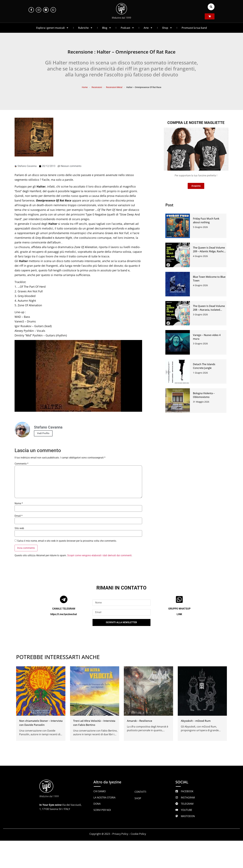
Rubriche (85, 28)
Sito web (19, 528)
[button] (211, 7)
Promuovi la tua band (194, 28)
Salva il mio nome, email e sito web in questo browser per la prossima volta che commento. (67, 541)
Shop (167, 28)
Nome (19, 503)
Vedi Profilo (43, 433)
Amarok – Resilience (140, 721)
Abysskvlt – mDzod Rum (196, 721)
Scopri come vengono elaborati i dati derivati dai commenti (99, 555)
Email (19, 516)
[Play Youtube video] (78, 376)
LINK (179, 614)
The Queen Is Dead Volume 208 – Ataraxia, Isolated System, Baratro (209, 310)
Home (85, 87)
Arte (148, 28)
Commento (21, 464)
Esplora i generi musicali (52, 28)
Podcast (127, 28)
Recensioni (97, 87)
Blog (107, 28)
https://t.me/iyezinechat (64, 614)
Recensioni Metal (114, 87)
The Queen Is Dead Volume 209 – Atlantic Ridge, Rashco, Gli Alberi (209, 251)
